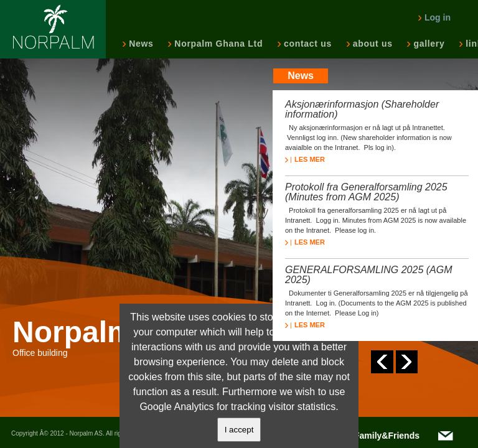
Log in (434, 17)
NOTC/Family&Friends (373, 436)
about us (372, 44)
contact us (307, 44)
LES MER (305, 159)
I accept (239, 430)
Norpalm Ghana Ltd (217, 44)
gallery (428, 44)
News (140, 44)
